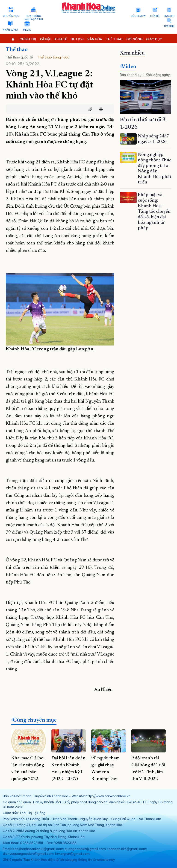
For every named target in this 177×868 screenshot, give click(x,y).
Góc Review (138, 16)
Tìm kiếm (169, 26)
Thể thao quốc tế (19, 57)
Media (27, 30)
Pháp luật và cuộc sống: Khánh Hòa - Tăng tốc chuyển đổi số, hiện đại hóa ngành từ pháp (154, 212)
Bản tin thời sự (131, 75)
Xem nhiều (132, 53)
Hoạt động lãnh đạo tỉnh (33, 18)
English (169, 16)
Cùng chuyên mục (35, 720)
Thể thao (17, 50)
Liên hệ (155, 16)
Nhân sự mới (11, 30)
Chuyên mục (11, 16)
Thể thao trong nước (53, 57)
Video (129, 67)
